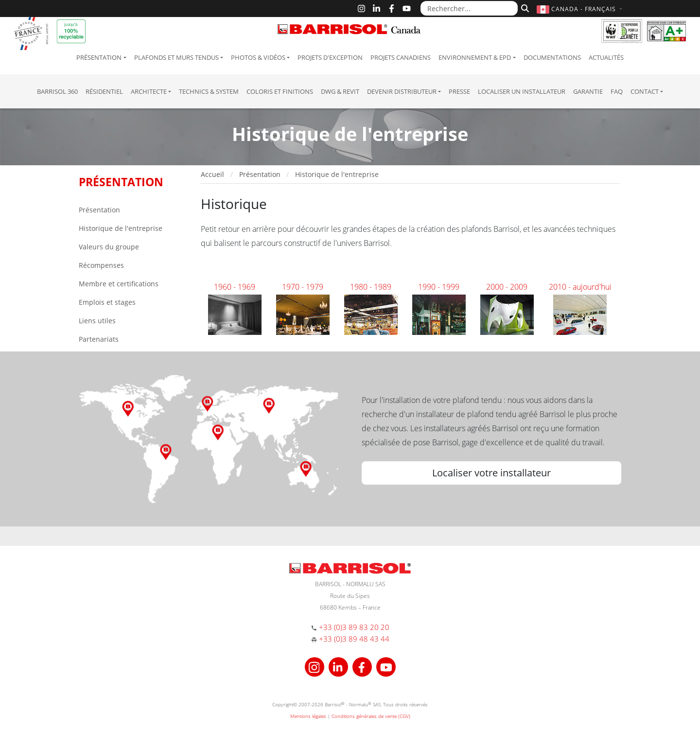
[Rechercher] (524, 7)
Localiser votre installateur (491, 473)
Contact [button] (645, 91)
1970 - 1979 (303, 287)
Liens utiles (97, 321)
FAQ (617, 91)
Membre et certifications (119, 284)
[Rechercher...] (469, 8)
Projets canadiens (401, 57)
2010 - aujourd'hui (580, 287)
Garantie (588, 91)
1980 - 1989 (371, 287)
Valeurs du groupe (109, 247)
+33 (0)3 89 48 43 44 (354, 639)
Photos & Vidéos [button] (258, 57)
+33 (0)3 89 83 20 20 (354, 627)
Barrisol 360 (57, 91)
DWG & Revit (340, 91)
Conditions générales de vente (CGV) (371, 716)
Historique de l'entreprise (121, 228)
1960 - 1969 (235, 287)
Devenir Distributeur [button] (402, 91)
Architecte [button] (149, 91)
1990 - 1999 (439, 287)
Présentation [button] (99, 57)
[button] (581, 9)
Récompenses (101, 265)
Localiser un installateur (522, 91)
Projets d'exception (330, 57)
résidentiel (104, 91)
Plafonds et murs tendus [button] (176, 57)
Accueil (212, 174)
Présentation (99, 210)
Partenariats (99, 339)
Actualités (606, 57)
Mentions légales (308, 716)
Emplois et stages (107, 302)
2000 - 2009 (507, 287)
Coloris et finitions (280, 91)
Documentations (552, 57)
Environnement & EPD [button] (475, 57)
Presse (459, 91)
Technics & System (209, 91)
